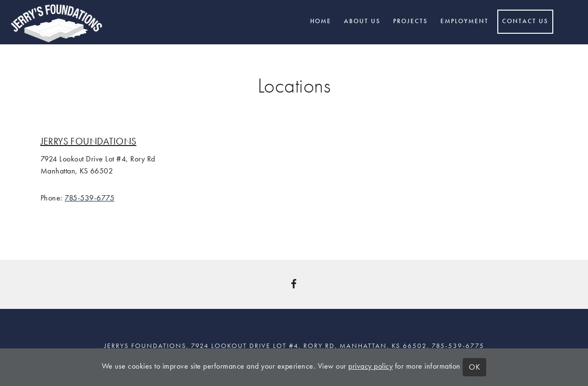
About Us (362, 21)
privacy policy (370, 366)
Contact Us (525, 21)
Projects (410, 21)
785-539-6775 (89, 198)
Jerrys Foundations (89, 141)
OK (474, 367)
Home (321, 21)
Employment (465, 21)
